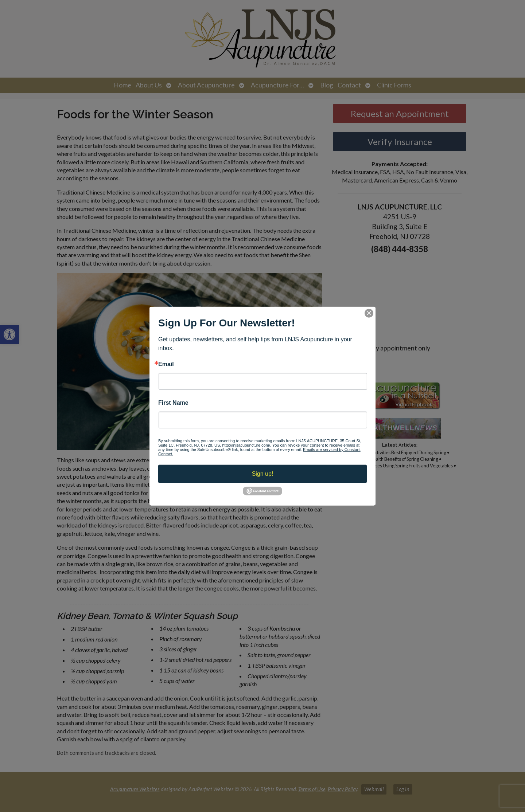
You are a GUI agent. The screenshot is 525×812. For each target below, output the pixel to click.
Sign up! (263, 474)
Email (166, 364)
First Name (173, 403)
